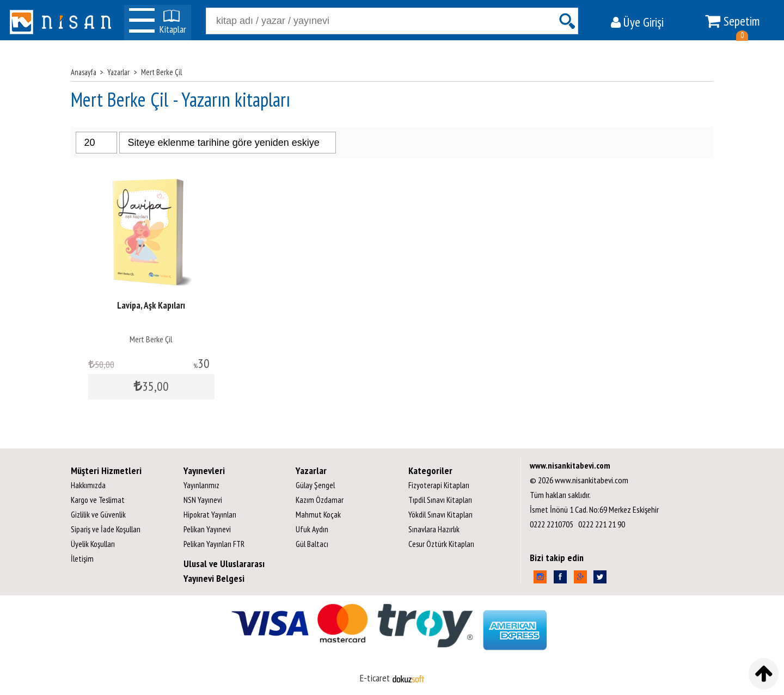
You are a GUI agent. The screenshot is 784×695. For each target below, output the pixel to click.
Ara (567, 21)
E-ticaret (375, 678)
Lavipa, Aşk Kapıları (151, 305)
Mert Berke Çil (151, 339)
